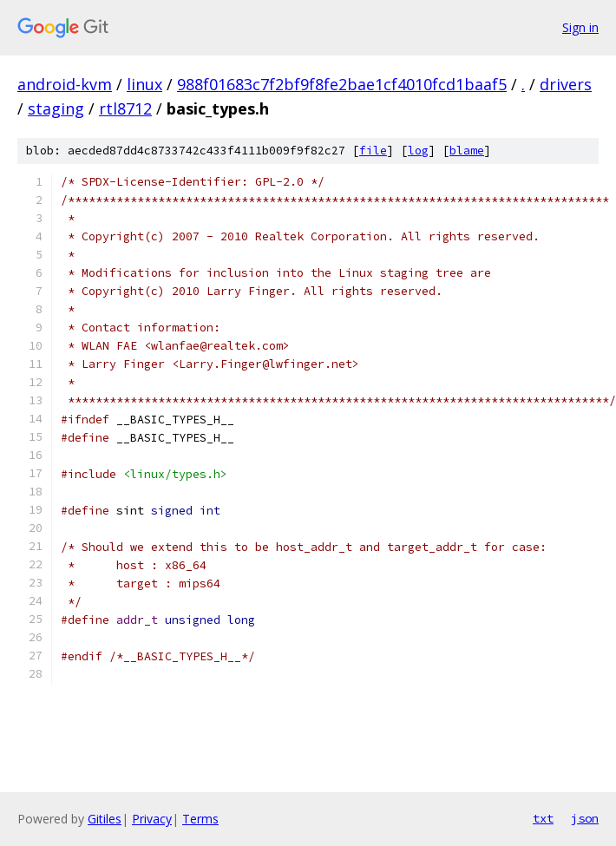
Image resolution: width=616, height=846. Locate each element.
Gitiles (105, 819)
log (418, 151)
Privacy (152, 819)
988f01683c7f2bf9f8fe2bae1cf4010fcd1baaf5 (342, 84)
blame (467, 151)
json (585, 818)
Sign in (580, 27)
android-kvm (65, 84)
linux (144, 84)
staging (56, 108)
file (373, 151)
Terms (200, 819)
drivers (566, 84)
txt (543, 818)
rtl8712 (125, 108)
